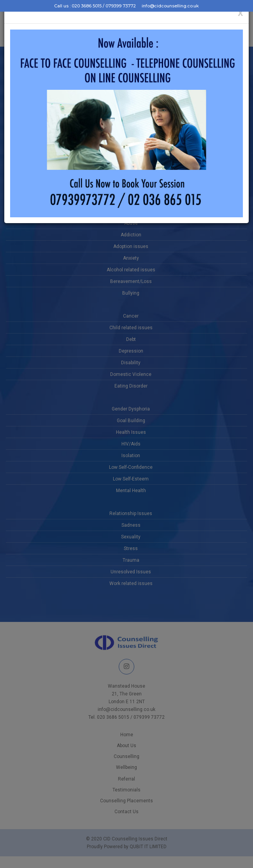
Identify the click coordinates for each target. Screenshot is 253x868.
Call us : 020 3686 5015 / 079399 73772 (95, 6)
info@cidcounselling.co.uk (170, 6)
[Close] (240, 13)
